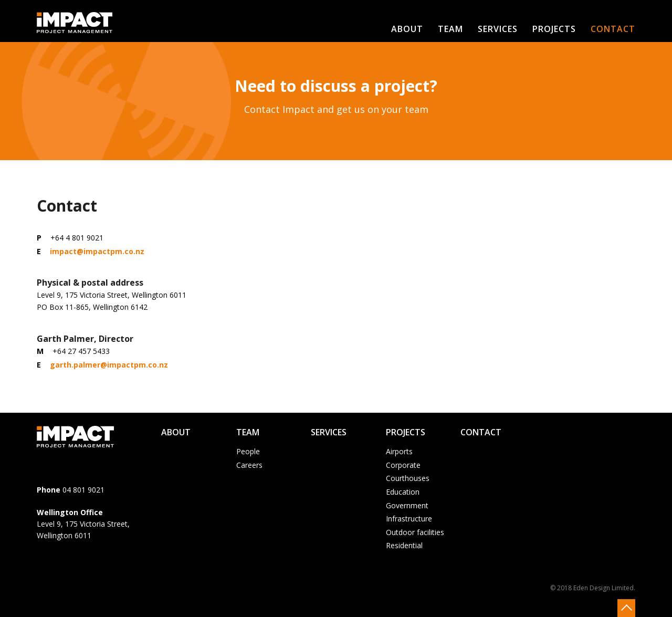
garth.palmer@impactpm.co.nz (109, 365)
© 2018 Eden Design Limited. (593, 588)
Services (498, 29)
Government (407, 505)
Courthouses (408, 478)
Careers (249, 465)
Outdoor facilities (415, 532)
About (407, 29)
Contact (613, 29)
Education (403, 492)
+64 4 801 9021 (77, 238)
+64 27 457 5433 (81, 351)
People (248, 451)
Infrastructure (409, 519)
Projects (554, 29)
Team (450, 29)
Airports (399, 451)
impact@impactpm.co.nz (97, 251)
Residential (404, 545)
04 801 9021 (83, 490)
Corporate (403, 465)
